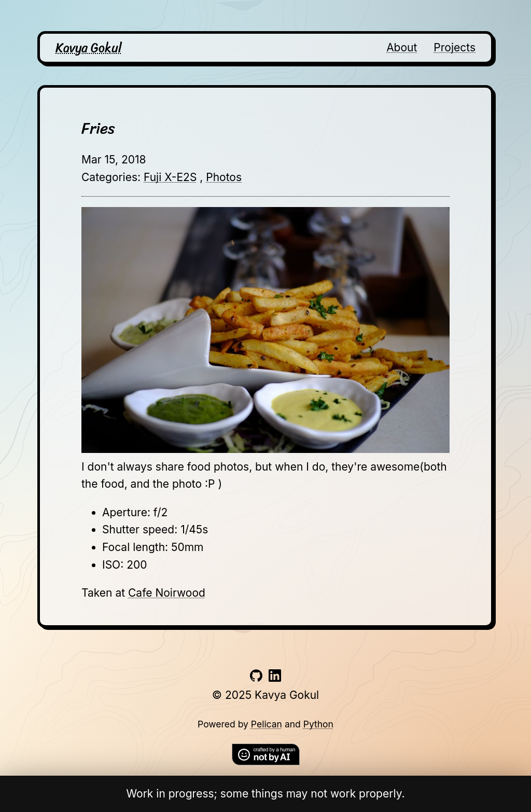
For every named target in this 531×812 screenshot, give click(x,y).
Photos (224, 177)
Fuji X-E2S (170, 177)
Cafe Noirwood (167, 593)
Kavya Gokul (89, 48)
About (402, 47)
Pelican (267, 724)
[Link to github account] (256, 678)
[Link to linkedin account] (275, 678)
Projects (455, 47)
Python (318, 724)
